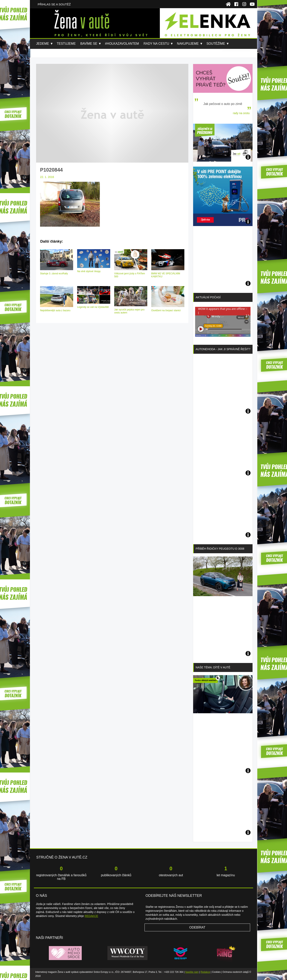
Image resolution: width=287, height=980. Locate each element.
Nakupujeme (188, 44)
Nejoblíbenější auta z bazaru (55, 310)
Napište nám (192, 972)
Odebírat (197, 927)
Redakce (205, 972)
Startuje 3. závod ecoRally (54, 274)
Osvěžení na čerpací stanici (166, 310)
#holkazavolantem (122, 44)
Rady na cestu (156, 44)
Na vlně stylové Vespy (89, 271)
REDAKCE (91, 916)
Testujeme (66, 44)
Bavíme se (89, 44)
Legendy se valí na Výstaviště (93, 307)
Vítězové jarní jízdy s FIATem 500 (130, 275)
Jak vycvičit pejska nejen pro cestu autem (129, 311)
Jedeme (43, 44)
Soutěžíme (216, 44)
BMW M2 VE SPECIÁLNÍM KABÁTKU (166, 275)
